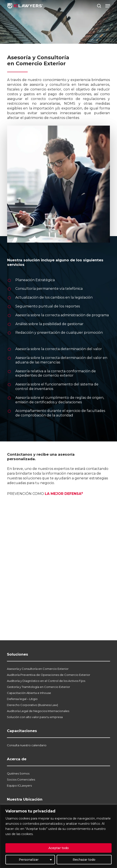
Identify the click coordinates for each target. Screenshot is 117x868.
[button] (108, 6)
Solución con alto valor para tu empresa (35, 717)
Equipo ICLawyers (19, 785)
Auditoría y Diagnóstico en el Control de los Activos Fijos (46, 681)
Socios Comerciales (21, 779)
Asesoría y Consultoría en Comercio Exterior (38, 669)
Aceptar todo (59, 848)
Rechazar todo (84, 860)
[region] (58, 836)
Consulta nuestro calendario (27, 745)
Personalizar (29, 860)
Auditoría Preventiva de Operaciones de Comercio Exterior (49, 675)
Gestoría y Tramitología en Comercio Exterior (38, 687)
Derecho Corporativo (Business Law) (32, 705)
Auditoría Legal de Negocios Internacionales (38, 711)
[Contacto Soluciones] (58, 555)
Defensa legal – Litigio (22, 699)
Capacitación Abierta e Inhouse (29, 693)
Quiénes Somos (18, 773)
